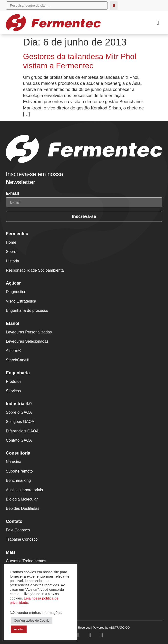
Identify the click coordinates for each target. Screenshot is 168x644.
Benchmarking (18, 480)
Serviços (13, 391)
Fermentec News (21, 585)
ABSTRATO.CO (119, 628)
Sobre (11, 252)
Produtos (14, 381)
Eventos (13, 576)
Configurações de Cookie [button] (32, 621)
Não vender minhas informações (35, 613)
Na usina (14, 462)
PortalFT (13, 594)
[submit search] (114, 6)
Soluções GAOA (20, 422)
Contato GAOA (19, 440)
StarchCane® (18, 360)
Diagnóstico (16, 292)
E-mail (12, 193)
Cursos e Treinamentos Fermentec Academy (26, 564)
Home (11, 242)
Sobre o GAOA (19, 412)
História (12, 261)
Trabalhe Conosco (22, 539)
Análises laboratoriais (24, 490)
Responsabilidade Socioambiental (35, 270)
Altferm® (13, 351)
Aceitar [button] (19, 629)
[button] (158, 23)
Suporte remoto (19, 471)
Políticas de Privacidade (27, 604)
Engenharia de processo (27, 310)
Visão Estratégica (21, 301)
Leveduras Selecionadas (27, 341)
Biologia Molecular (22, 499)
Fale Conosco (18, 530)
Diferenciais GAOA (22, 431)
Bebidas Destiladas (23, 508)
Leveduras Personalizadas (29, 332)
